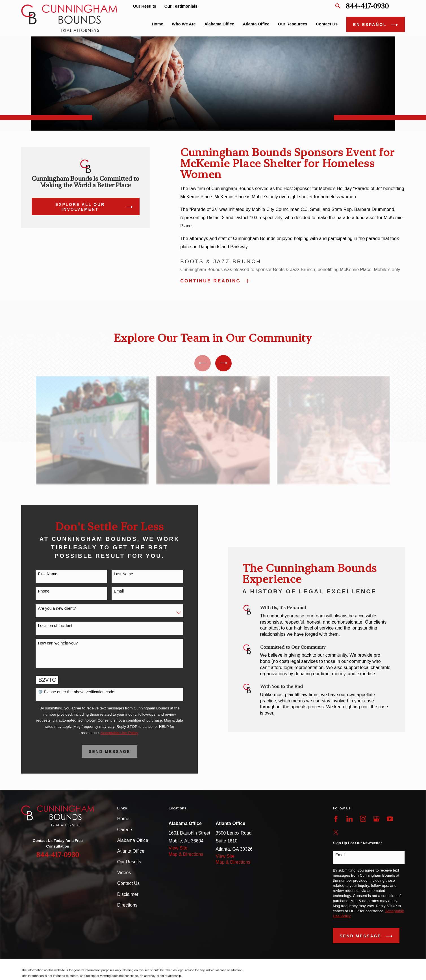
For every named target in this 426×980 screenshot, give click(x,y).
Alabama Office (133, 840)
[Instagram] (363, 819)
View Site (178, 848)
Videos (124, 872)
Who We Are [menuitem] (184, 24)
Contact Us (129, 883)
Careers (125, 829)
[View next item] (223, 363)
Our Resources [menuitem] (293, 24)
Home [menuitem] (157, 24)
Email (340, 855)
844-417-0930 (367, 6)
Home (123, 818)
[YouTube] (390, 819)
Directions (127, 905)
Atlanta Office (131, 851)
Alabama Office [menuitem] (219, 24)
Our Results (145, 6)
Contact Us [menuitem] (327, 24)
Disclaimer (128, 894)
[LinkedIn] (350, 819)
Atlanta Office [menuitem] (256, 24)
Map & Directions (186, 854)
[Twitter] (336, 832)
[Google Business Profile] (376, 819)
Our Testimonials (181, 6)
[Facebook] (336, 819)
